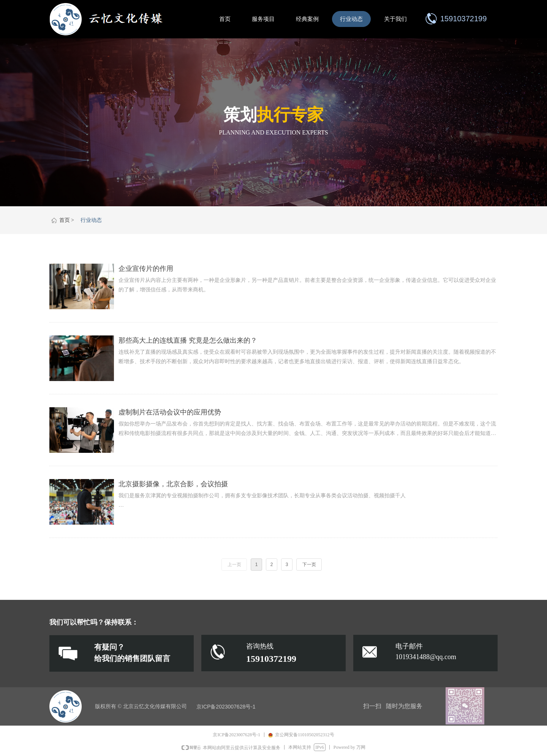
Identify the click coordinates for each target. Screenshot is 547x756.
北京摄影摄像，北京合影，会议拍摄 (173, 484)
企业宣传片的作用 (146, 269)
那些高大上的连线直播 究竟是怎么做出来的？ (188, 340)
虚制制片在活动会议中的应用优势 (170, 412)
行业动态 (91, 220)
